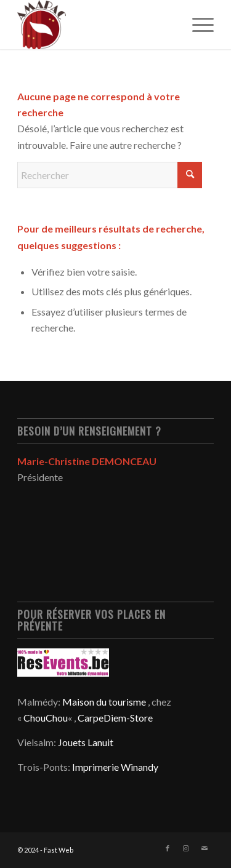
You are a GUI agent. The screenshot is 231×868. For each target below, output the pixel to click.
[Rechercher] (110, 175)
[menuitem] (197, 25)
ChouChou (46, 718)
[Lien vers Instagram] (186, 848)
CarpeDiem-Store (115, 718)
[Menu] (197, 25)
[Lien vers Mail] (205, 848)
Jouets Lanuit (86, 742)
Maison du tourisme (104, 702)
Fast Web (59, 850)
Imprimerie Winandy (115, 767)
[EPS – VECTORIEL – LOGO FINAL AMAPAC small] (96, 25)
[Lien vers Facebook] (168, 848)
